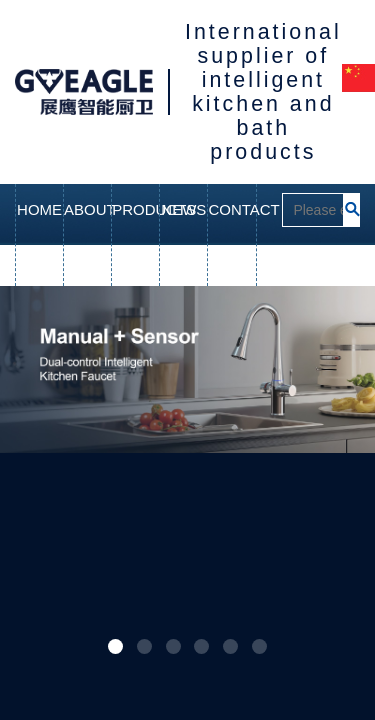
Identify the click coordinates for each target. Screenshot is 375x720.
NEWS (183, 209)
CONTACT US (231, 235)
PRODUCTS (135, 209)
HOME (39, 209)
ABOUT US (87, 235)
